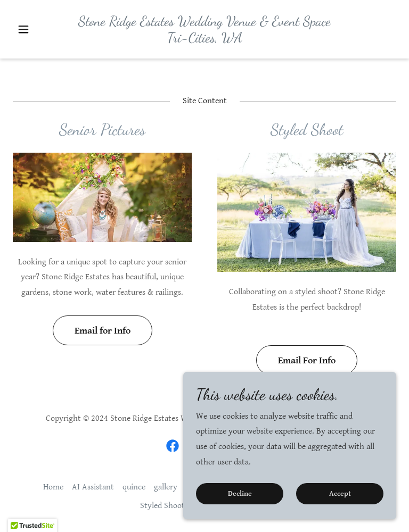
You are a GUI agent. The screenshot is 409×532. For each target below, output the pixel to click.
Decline (240, 494)
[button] (42, 49)
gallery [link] (166, 487)
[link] (204, 59)
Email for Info (103, 331)
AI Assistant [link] (93, 487)
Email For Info (307, 360)
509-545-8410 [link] (204, 9)
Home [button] (53, 487)
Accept (340, 494)
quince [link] (134, 487)
